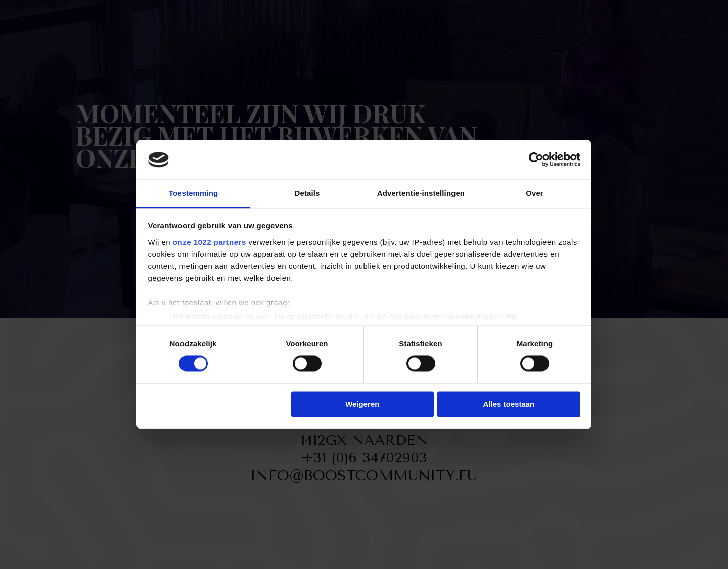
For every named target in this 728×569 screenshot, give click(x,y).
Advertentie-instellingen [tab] (421, 193)
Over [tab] (535, 193)
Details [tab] (307, 193)
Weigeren (362, 404)
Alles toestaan (509, 404)
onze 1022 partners (210, 242)
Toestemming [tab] (194, 193)
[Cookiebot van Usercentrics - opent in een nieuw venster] (536, 160)
